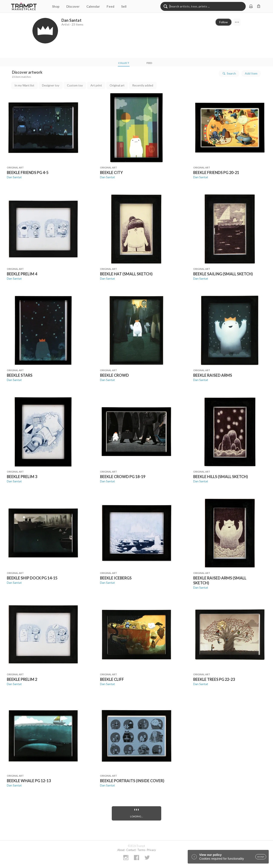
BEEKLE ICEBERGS (116, 578)
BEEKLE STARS (20, 375)
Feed (110, 6)
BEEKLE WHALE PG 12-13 (29, 781)
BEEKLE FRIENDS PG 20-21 (216, 172)
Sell (124, 6)
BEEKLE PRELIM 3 (22, 477)
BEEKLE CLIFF (112, 679)
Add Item (251, 73)
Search (229, 73)
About (121, 850)
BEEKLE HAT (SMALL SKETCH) (126, 274)
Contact (131, 850)
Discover (73, 6)
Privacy (151, 850)
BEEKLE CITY (111, 172)
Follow (224, 22)
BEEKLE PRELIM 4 (22, 274)
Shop (56, 6)
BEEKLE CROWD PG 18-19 (123, 477)
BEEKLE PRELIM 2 (22, 679)
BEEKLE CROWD (114, 375)
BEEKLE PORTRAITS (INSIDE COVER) (132, 781)
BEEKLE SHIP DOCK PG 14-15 (32, 578)
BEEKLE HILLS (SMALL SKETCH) (221, 477)
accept (261, 857)
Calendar (93, 6)
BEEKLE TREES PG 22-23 (214, 679)
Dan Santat (14, 177)
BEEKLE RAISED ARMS (213, 375)
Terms (141, 850)
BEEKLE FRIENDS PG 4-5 (28, 172)
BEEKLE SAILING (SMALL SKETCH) (223, 274)
